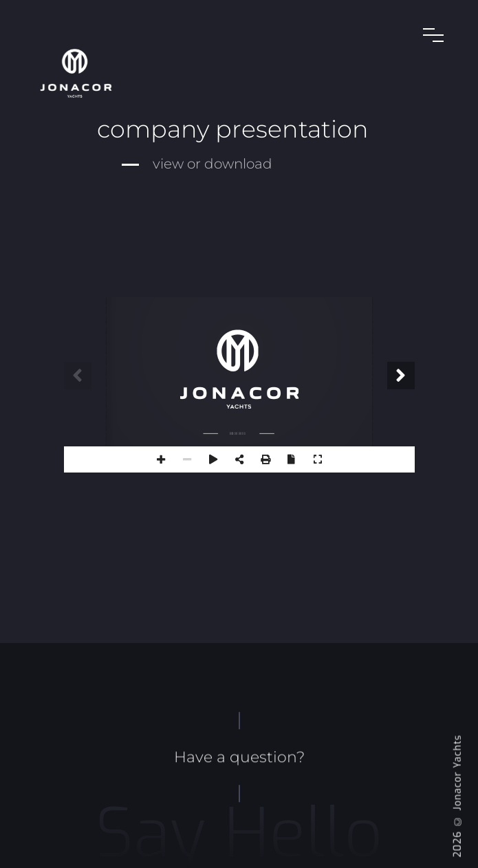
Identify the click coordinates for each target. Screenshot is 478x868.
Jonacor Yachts (458, 773)
